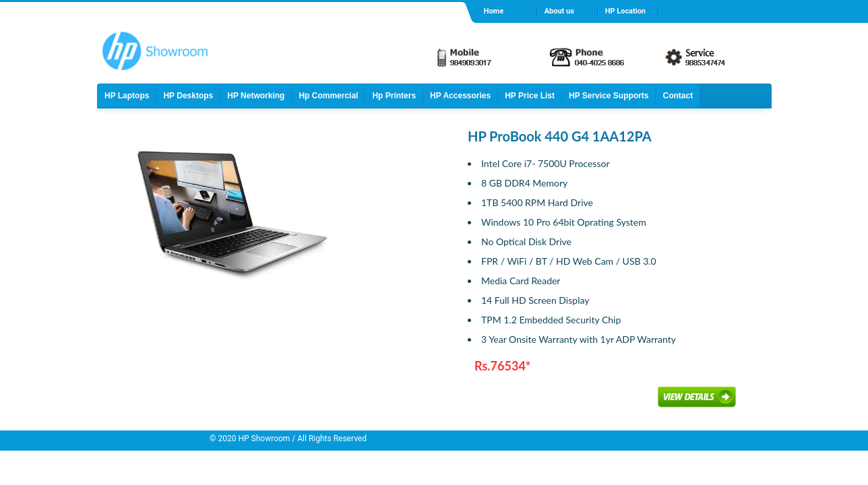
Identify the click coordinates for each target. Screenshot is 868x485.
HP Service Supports (609, 96)
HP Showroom (263, 439)
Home (494, 11)
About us (559, 11)
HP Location (625, 11)
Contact (678, 96)
